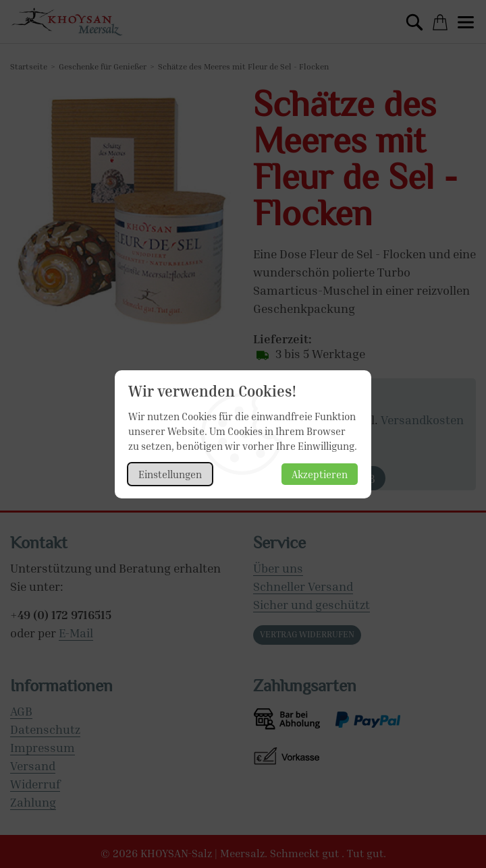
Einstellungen (170, 474)
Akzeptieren (320, 474)
